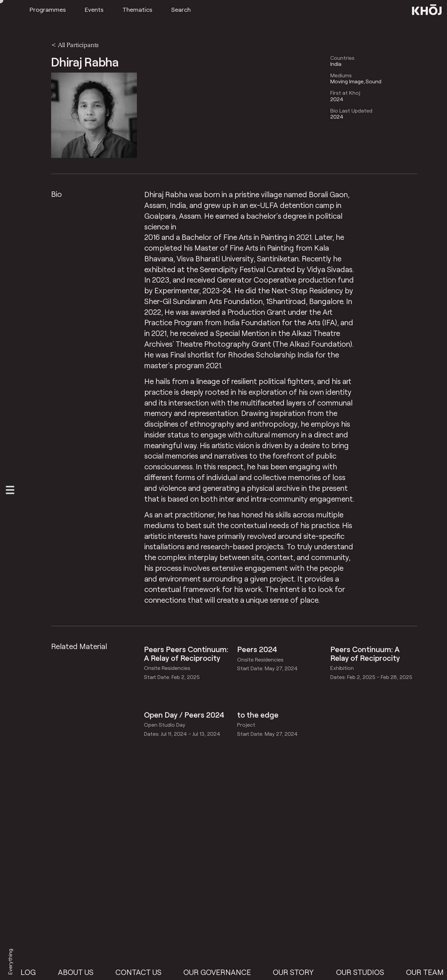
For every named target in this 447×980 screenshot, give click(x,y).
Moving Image (347, 81)
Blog (31, 972)
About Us (81, 972)
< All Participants (75, 45)
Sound (374, 81)
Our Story (299, 972)
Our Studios (365, 972)
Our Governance (223, 972)
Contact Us (144, 972)
